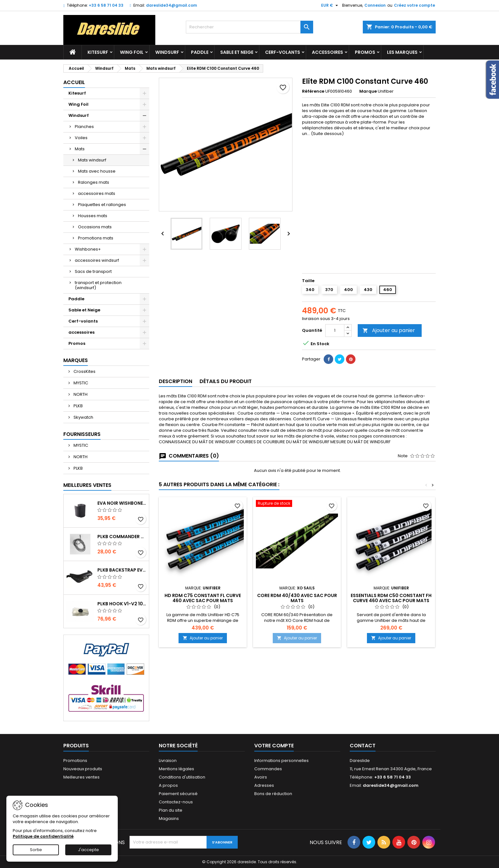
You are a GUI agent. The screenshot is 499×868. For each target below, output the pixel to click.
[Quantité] (335, 331)
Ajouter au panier (389, 330)
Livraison (168, 761)
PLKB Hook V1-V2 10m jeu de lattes (122, 604)
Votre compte (274, 746)
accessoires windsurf (97, 260)
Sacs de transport (93, 271)
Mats (80, 149)
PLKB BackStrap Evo (122, 570)
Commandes (268, 769)
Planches (84, 127)
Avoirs (261, 777)
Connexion (375, 5)
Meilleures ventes (81, 777)
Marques (76, 360)
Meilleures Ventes (87, 485)
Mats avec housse (97, 171)
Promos (365, 52)
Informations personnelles (281, 761)
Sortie (36, 850)
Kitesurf (98, 52)
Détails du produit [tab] (226, 381)
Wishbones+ (88, 249)
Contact (363, 746)
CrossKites (84, 371)
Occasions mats (95, 227)
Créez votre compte (415, 5)
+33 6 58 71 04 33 (106, 5)
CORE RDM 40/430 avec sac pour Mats (297, 598)
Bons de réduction (273, 794)
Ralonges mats (94, 182)
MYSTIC (80, 383)
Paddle (200, 52)
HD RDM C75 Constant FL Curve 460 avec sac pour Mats (203, 598)
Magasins (169, 818)
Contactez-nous (176, 802)
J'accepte (88, 850)
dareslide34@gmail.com (172, 5)
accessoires (327, 52)
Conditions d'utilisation (182, 777)
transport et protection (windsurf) (98, 285)
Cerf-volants (283, 52)
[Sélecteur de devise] (330, 5)
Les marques (402, 52)
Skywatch (83, 417)
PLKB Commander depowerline (122, 537)
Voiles (81, 138)
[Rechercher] (250, 27)
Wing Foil (132, 52)
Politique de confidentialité (43, 836)
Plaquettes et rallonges (102, 205)
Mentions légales (176, 769)
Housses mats (93, 216)
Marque (368, 91)
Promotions (75, 761)
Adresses (264, 785)
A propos (168, 785)
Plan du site (171, 810)
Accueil (74, 82)
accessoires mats (97, 193)
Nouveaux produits (83, 769)
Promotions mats (96, 238)
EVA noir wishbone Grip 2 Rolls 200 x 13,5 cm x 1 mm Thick (122, 503)
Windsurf (167, 52)
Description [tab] (176, 381)
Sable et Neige (237, 52)
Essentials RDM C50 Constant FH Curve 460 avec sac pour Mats (391, 598)
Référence (313, 91)
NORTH (80, 394)
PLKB (78, 406)
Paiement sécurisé (178, 794)
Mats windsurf (92, 160)
